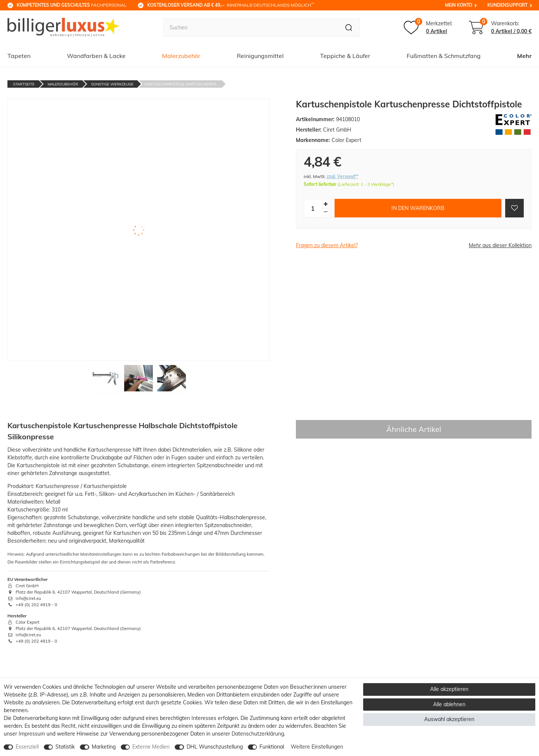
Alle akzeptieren (449, 689)
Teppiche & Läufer (345, 56)
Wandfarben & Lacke (96, 56)
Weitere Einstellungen (317, 747)
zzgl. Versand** (343, 176)
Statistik (65, 747)
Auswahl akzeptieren (449, 719)
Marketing (104, 747)
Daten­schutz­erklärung (258, 734)
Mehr (524, 56)
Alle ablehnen (449, 704)
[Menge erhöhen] (326, 204)
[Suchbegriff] (251, 28)
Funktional (272, 747)
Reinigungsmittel (260, 56)
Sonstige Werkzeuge (112, 84)
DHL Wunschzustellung (215, 747)
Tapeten (19, 56)
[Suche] (349, 28)
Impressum (32, 734)
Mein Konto (459, 5)
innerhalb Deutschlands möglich (231, 5)
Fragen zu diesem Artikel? (327, 245)
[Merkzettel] (428, 28)
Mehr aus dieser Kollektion (500, 245)
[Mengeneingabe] (313, 208)
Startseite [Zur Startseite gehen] (24, 84)
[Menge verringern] (326, 212)
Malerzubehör (181, 56)
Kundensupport (507, 5)
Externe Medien (151, 747)
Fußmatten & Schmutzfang (444, 56)
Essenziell (27, 747)
